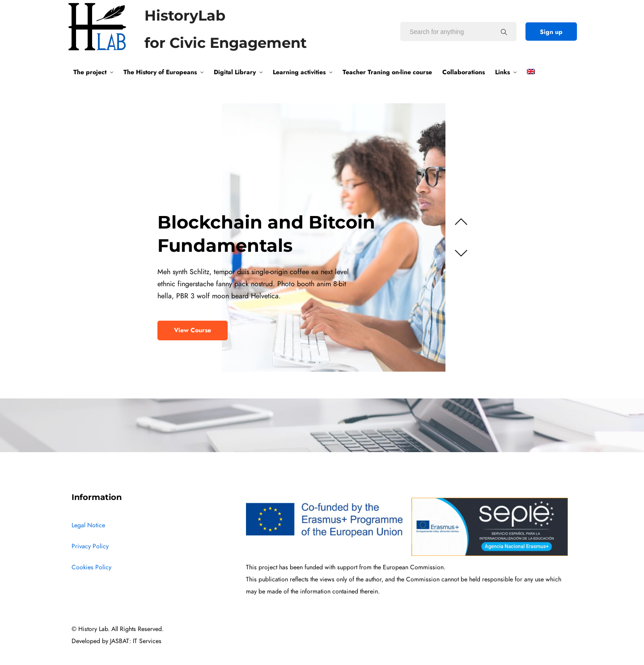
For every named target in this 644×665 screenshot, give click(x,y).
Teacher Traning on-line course (387, 72)
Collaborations (464, 72)
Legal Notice (88, 525)
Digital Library (235, 72)
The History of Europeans (160, 72)
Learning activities (299, 72)
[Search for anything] (504, 32)
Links (502, 72)
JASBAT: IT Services (136, 641)
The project (90, 72)
